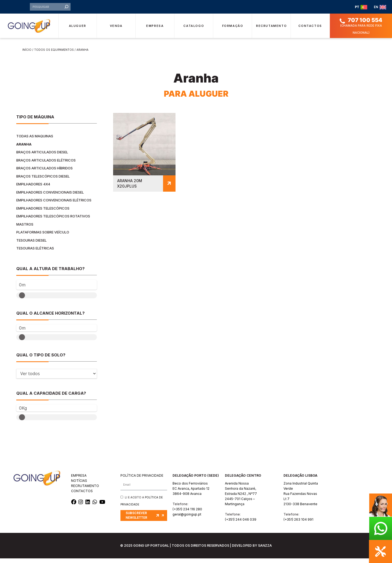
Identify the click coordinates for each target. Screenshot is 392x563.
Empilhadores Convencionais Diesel (50, 197)
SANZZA (265, 550)
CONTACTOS (82, 496)
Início (27, 54)
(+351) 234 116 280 (187, 514)
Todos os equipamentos (54, 54)
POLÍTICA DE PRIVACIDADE (142, 480)
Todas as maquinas (35, 141)
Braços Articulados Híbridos (44, 173)
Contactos (310, 30)
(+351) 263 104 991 (298, 524)
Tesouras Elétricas (35, 253)
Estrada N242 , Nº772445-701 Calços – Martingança (241, 503)
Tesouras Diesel (31, 245)
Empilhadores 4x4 (33, 189)
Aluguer (78, 30)
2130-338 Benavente (300, 509)
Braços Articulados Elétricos (46, 165)
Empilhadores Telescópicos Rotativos (53, 221)
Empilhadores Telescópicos (43, 213)
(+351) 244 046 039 (241, 524)
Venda (116, 30)
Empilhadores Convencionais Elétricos (54, 205)
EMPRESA (79, 480)
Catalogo (194, 30)
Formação (233, 30)
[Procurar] (66, 9)
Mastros (25, 229)
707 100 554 (365, 25)
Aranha (24, 149)
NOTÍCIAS (79, 485)
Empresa (155, 30)
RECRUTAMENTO (85, 490)
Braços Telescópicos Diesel (43, 181)
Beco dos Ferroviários (190, 488)
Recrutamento (271, 30)
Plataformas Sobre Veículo (43, 237)
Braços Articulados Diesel (42, 157)
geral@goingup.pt (187, 519)
